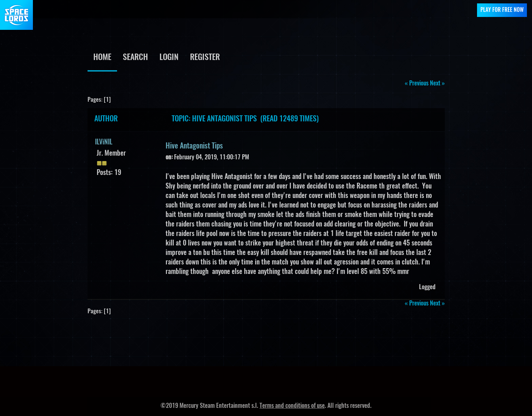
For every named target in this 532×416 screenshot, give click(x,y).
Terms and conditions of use (292, 406)
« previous (417, 84)
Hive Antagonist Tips (194, 146)
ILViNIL (104, 142)
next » (437, 84)
